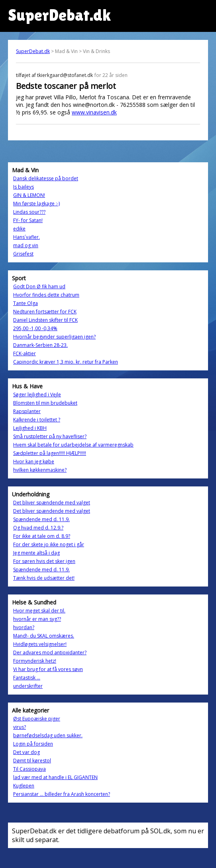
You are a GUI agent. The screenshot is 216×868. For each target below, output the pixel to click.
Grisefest (23, 254)
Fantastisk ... (27, 678)
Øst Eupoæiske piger (37, 719)
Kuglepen (24, 786)
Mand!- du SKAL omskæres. (44, 636)
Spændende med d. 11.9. (41, 519)
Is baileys (24, 187)
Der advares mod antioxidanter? (50, 652)
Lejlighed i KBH (30, 428)
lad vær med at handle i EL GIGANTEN (55, 777)
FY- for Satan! (28, 220)
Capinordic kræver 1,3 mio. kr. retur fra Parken (66, 362)
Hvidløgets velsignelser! (40, 644)
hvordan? (24, 627)
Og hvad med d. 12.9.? (38, 528)
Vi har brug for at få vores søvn (48, 669)
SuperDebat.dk (33, 51)
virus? (20, 727)
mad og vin (26, 245)
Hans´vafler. (27, 237)
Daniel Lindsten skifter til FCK (45, 320)
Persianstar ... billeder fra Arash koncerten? (62, 794)
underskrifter (28, 686)
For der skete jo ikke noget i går (49, 544)
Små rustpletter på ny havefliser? (50, 436)
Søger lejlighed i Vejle (37, 395)
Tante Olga (26, 303)
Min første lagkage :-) (36, 204)
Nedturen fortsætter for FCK (45, 312)
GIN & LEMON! (29, 195)
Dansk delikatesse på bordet (46, 178)
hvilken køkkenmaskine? (40, 470)
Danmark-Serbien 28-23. (40, 345)
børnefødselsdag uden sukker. (48, 735)
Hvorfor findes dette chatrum (46, 295)
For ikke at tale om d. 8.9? (42, 536)
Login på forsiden (33, 744)
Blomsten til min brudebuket (45, 403)
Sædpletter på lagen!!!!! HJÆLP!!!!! (50, 453)
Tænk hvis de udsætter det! (44, 578)
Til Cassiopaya (29, 769)
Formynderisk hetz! (35, 661)
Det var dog (27, 752)
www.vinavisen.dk (94, 112)
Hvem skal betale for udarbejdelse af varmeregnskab (73, 445)
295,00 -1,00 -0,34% (35, 328)
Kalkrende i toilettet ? (37, 420)
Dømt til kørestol (32, 761)
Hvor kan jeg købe (34, 462)
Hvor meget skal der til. (39, 611)
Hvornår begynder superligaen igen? (54, 337)
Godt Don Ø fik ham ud (39, 286)
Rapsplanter (27, 411)
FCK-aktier (25, 353)
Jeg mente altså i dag (36, 553)
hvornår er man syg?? (37, 619)
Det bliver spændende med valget (52, 503)
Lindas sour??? (29, 212)
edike (19, 229)
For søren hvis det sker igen (44, 561)
